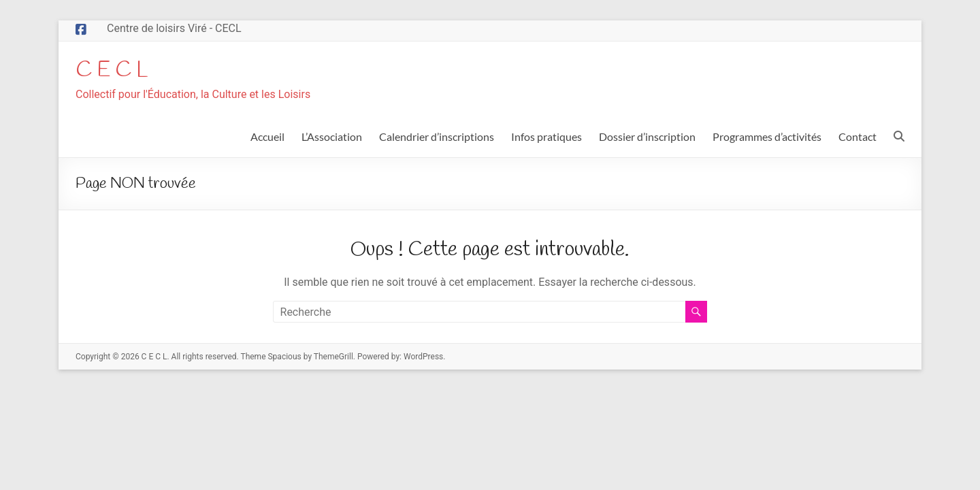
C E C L (117, 71)
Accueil (267, 138)
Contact (857, 138)
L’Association (332, 138)
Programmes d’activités (767, 138)
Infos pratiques (546, 138)
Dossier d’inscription (647, 138)
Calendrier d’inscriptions (437, 138)
